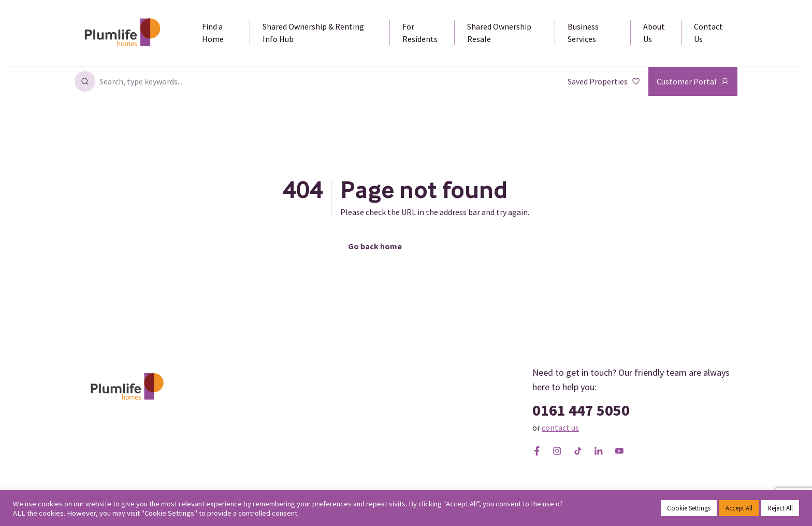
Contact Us (708, 33)
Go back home (375, 246)
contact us (560, 428)
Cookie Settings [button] (689, 508)
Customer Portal (693, 81)
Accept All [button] (739, 508)
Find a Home (213, 33)
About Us (654, 33)
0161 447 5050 (581, 410)
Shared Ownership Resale (499, 33)
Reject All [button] (780, 508)
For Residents (420, 33)
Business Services (583, 33)
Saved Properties (604, 81)
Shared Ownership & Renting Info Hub (313, 33)
